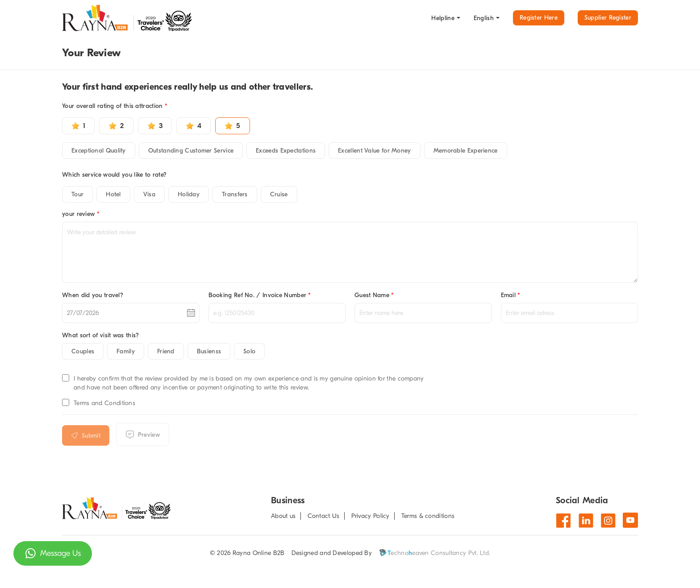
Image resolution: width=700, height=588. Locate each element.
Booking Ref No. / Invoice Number (260, 295)
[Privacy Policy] (373, 516)
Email (511, 295)
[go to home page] (129, 18)
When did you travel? (93, 295)
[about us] (286, 516)
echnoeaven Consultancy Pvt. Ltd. (434, 553)
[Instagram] (608, 520)
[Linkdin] (586, 520)
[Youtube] (630, 520)
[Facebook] (564, 520)
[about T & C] (430, 516)
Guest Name (374, 295)
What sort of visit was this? (100, 335)
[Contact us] (326, 516)
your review (81, 214)
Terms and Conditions (104, 403)
